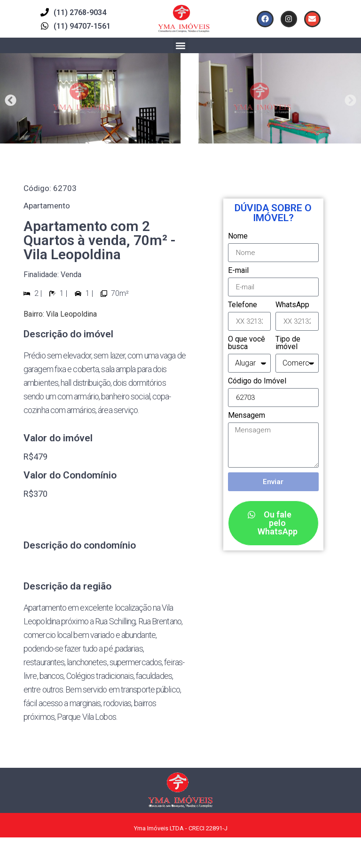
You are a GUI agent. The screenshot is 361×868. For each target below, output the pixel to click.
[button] (181, 45)
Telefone (243, 305)
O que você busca (247, 343)
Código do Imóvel (257, 381)
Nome (238, 236)
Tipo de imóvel (288, 343)
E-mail (238, 271)
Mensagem (247, 416)
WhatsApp (292, 305)
